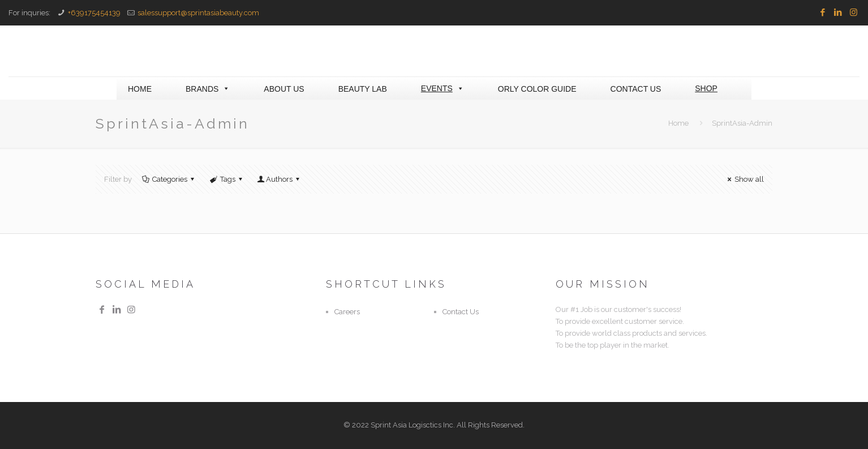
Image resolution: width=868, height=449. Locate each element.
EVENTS (442, 88)
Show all (744, 179)
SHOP (706, 88)
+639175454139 (94, 13)
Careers (347, 312)
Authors (279, 179)
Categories (169, 179)
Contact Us (461, 312)
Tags (227, 179)
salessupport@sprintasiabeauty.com (198, 13)
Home (678, 123)
